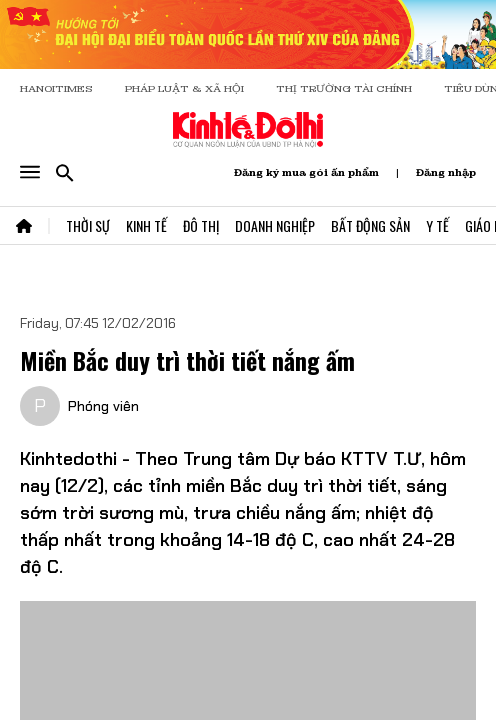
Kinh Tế (146, 225)
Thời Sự (88, 225)
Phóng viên (103, 406)
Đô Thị (201, 225)
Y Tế (437, 225)
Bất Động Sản (370, 225)
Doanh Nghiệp (275, 225)
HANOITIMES (56, 88)
